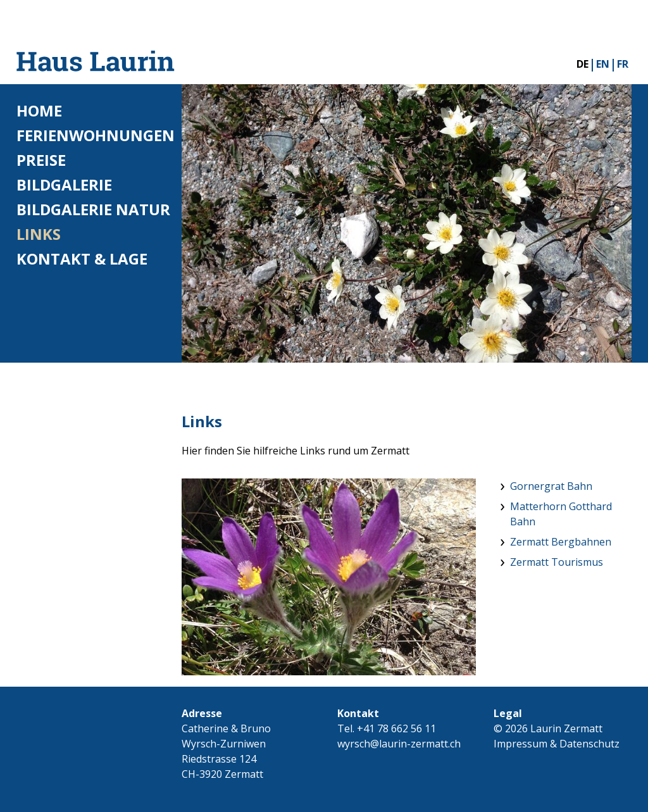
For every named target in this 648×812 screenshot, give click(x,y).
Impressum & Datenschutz (557, 744)
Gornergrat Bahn (551, 486)
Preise (41, 160)
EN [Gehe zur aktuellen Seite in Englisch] (603, 64)
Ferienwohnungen (96, 135)
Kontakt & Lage (82, 259)
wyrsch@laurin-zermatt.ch (399, 744)
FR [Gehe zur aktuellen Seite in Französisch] (623, 64)
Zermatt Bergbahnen (561, 542)
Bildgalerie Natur (93, 209)
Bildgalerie (64, 184)
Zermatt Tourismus (557, 562)
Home (39, 110)
